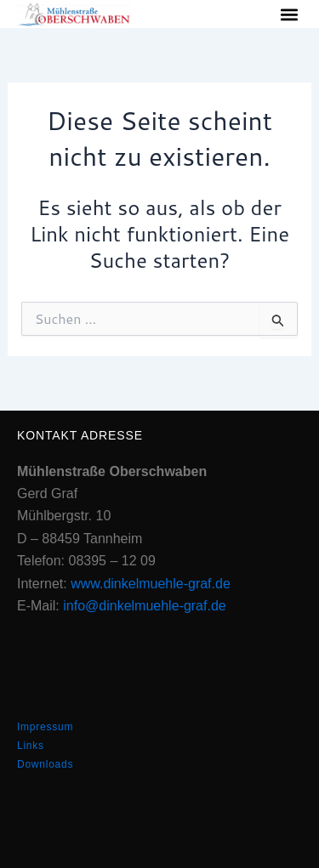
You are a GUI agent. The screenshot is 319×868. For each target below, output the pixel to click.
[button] (289, 14)
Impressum (45, 727)
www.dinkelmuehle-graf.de (151, 584)
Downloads (45, 764)
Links (31, 746)
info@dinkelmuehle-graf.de (144, 606)
